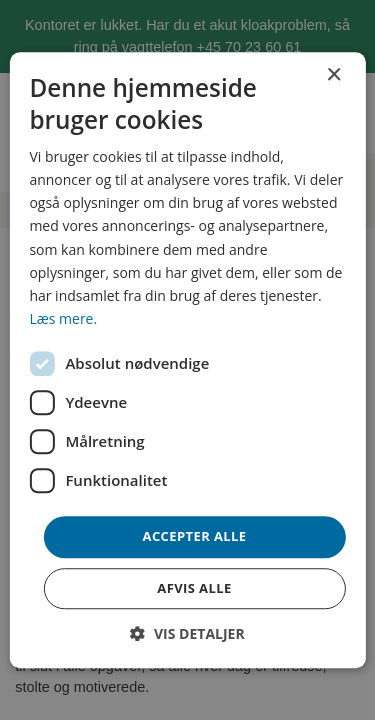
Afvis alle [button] (194, 588)
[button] (187, 633)
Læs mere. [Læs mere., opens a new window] (63, 318)
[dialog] (187, 360)
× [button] (333, 75)
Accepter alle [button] (195, 536)
